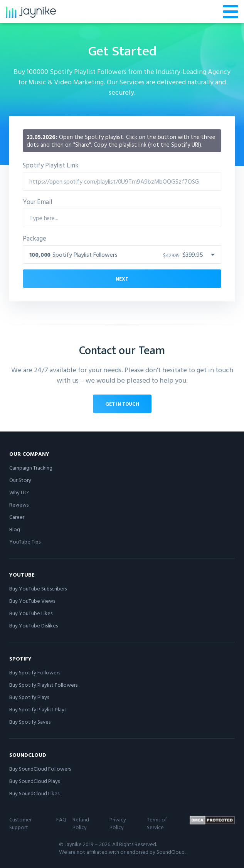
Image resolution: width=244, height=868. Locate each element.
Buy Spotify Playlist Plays (38, 709)
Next (122, 279)
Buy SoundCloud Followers (40, 768)
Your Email (37, 202)
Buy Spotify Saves (30, 722)
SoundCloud (28, 755)
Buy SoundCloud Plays (34, 781)
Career (17, 517)
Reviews (19, 504)
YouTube (22, 574)
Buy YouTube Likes (31, 613)
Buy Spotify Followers (35, 672)
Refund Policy (81, 823)
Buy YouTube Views (32, 601)
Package (34, 238)
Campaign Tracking (31, 467)
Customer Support (20, 823)
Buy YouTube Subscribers (38, 588)
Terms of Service (157, 823)
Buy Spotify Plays (29, 697)
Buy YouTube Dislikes (34, 625)
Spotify (20, 658)
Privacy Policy (118, 823)
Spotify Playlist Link (51, 165)
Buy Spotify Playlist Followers (43, 685)
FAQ (61, 819)
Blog (15, 529)
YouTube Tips (25, 541)
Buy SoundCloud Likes (34, 793)
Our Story (20, 480)
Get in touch (122, 404)
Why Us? (19, 492)
